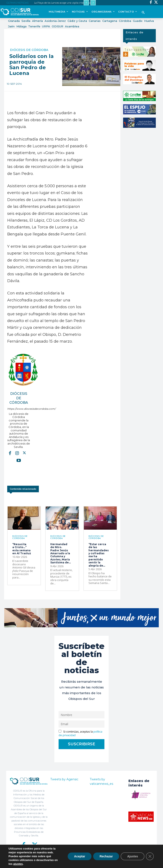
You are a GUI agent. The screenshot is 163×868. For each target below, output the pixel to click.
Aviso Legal (116, 862)
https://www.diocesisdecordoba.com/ (19, 409)
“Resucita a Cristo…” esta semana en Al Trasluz (22, 549)
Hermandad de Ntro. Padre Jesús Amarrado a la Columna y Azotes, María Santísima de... (60, 553)
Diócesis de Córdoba (29, 50)
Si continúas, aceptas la (80, 733)
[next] (93, 3)
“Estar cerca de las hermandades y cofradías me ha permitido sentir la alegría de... (99, 555)
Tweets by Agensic (64, 779)
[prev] (86, 3)
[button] (143, 13)
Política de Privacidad (97, 862)
